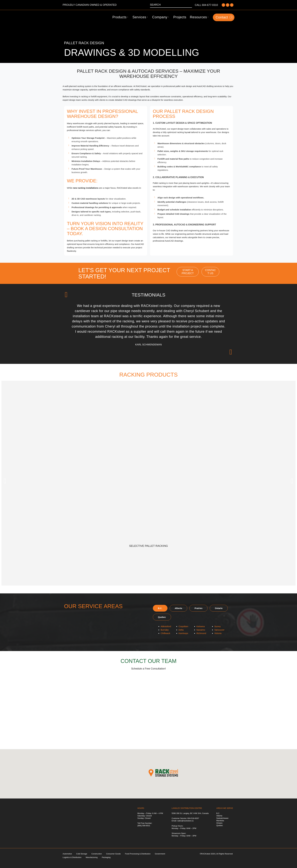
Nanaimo (201, 630)
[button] (5, 481)
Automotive (67, 854)
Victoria (218, 633)
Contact (224, 17)
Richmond (201, 633)
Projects (180, 17)
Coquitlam (183, 626)
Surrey (218, 626)
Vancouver (219, 630)
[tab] (160, 608)
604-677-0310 (210, 5)
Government (160, 854)
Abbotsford (166, 626)
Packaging (106, 857)
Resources (199, 17)
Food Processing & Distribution (138, 854)
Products (120, 17)
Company (161, 17)
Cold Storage (82, 854)
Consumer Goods (113, 854)
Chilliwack (166, 633)
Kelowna (201, 626)
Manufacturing (92, 857)
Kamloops (183, 633)
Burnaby (165, 630)
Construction (97, 854)
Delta (181, 630)
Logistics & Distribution (72, 857)
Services (140, 17)
